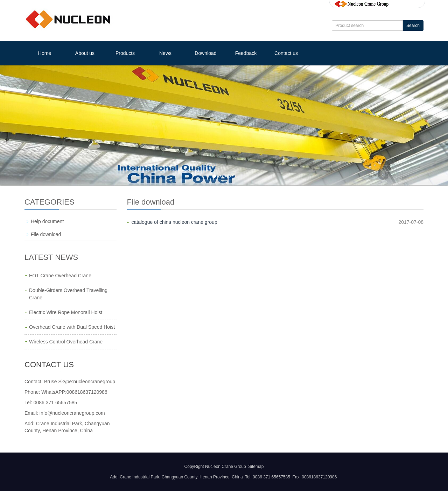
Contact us (286, 53)
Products (125, 53)
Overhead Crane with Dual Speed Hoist (72, 327)
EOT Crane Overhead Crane (60, 276)
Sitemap (256, 467)
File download (46, 234)
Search (413, 26)
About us (85, 53)
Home (45, 53)
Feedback (246, 53)
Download (205, 53)
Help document (47, 221)
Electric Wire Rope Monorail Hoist (66, 312)
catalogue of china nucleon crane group (174, 222)
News (165, 53)
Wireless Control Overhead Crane (66, 342)
